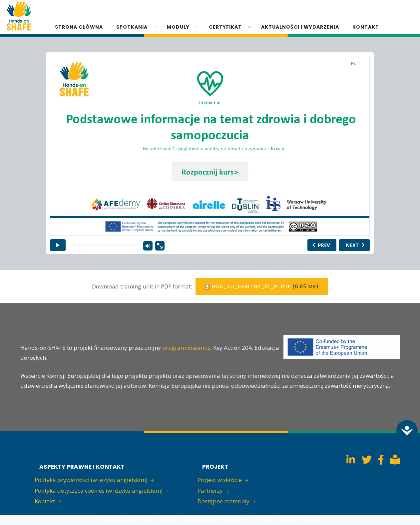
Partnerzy (210, 491)
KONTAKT (366, 27)
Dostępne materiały (223, 501)
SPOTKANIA (132, 27)
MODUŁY (178, 27)
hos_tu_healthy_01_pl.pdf (251, 286)
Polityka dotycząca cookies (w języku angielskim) (99, 491)
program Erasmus (186, 348)
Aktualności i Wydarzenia (300, 27)
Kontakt (45, 501)
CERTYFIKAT (225, 27)
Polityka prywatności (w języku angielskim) (91, 480)
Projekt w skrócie (220, 480)
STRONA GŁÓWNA (79, 27)
